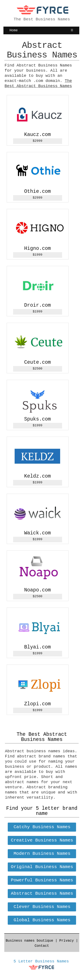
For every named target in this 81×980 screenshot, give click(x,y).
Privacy (66, 941)
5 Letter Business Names (41, 961)
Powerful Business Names (42, 880)
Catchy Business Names (42, 827)
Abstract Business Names (42, 893)
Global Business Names (42, 920)
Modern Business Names (42, 854)
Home (14, 30)
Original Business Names (42, 867)
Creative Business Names (42, 840)
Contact (42, 946)
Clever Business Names (42, 907)
